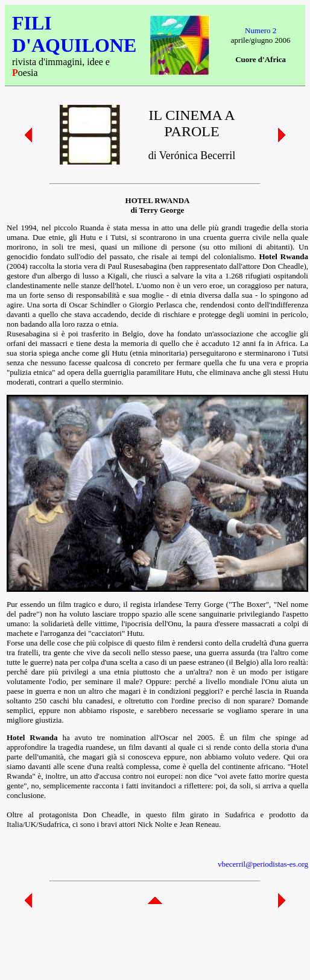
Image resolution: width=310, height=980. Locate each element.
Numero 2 (261, 30)
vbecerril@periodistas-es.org (263, 864)
